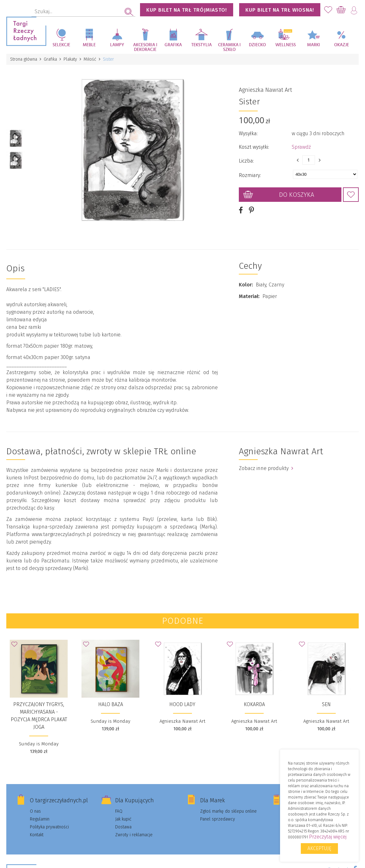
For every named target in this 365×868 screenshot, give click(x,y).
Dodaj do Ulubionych (351, 195)
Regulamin (40, 819)
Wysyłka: (248, 133)
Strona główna (24, 59)
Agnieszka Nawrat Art (265, 90)
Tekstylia (202, 45)
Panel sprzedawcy (218, 819)
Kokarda (254, 704)
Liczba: (246, 161)
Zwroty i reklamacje (134, 835)
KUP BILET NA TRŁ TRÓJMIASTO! (187, 10)
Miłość (90, 59)
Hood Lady (182, 704)
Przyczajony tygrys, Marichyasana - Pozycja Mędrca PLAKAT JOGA (39, 716)
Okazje (342, 45)
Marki (314, 45)
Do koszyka (297, 195)
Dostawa (123, 827)
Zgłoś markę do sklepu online (228, 811)
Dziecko (257, 45)
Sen (326, 704)
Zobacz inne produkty (266, 468)
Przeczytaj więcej (328, 837)
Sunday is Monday (39, 744)
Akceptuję (319, 848)
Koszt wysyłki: (254, 147)
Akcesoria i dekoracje (145, 47)
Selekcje (61, 45)
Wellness (286, 45)
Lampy (117, 45)
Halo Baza (111, 704)
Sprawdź (301, 147)
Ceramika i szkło (229, 47)
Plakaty (70, 59)
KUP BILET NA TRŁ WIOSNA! (280, 10)
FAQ (119, 811)
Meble (89, 45)
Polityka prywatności (49, 827)
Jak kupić (123, 819)
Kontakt (37, 835)
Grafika (173, 45)
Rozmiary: (250, 175)
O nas (35, 811)
